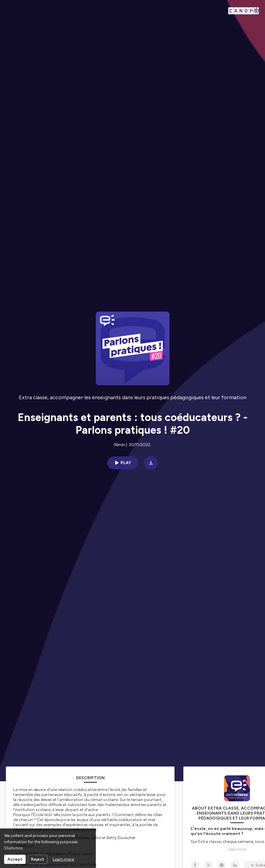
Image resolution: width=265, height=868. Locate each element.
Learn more (63, 859)
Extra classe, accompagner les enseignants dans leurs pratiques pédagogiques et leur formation (133, 397)
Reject (38, 859)
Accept (15, 859)
